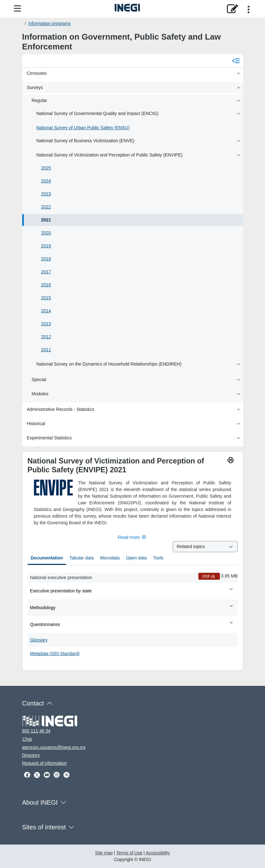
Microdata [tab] (110, 558)
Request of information (45, 763)
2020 (46, 233)
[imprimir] (231, 461)
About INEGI (40, 802)
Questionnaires (132, 624)
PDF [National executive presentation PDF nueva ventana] (209, 577)
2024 (46, 181)
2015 (46, 298)
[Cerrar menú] (236, 61)
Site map (104, 853)
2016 (46, 285)
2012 (46, 337)
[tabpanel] (133, 615)
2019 (46, 246)
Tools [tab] (158, 558)
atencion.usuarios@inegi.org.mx (54, 747)
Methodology (132, 607)
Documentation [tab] (47, 558)
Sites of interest (44, 827)
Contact (33, 703)
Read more (132, 537)
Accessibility (158, 853)
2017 (46, 272)
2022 (46, 207)
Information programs (49, 23)
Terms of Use (129, 853)
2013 (46, 324)
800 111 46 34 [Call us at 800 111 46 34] (36, 731)
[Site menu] (17, 9)
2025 (46, 168)
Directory (31, 755)
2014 (46, 311)
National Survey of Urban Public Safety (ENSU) (83, 128)
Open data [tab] (136, 558)
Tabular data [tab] (81, 558)
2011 (46, 350)
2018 (46, 259)
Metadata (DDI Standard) (55, 654)
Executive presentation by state (132, 590)
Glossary (39, 640)
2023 (46, 194)
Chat (27, 739)
